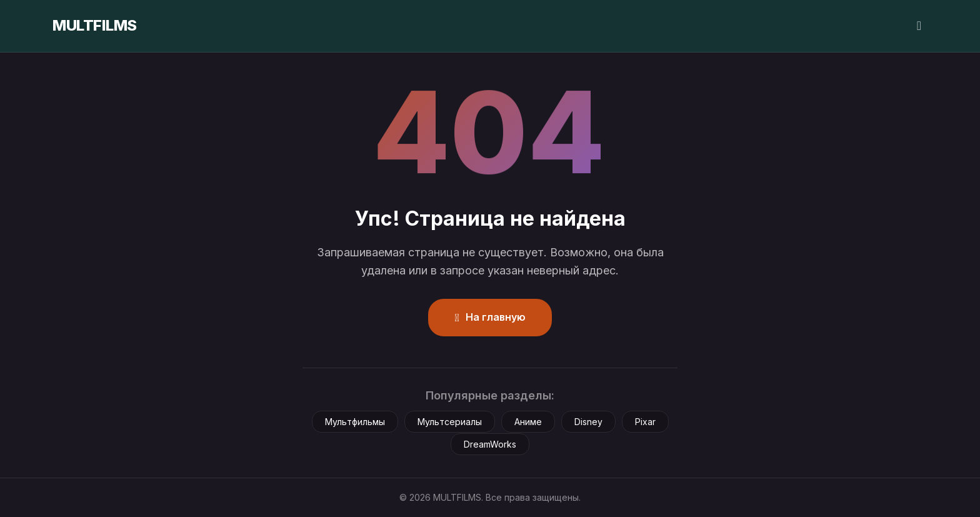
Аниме (528, 422)
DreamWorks (490, 444)
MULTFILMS (95, 25)
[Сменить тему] (919, 26)
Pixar (645, 422)
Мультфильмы (355, 422)
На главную (490, 317)
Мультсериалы (450, 422)
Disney (588, 422)
